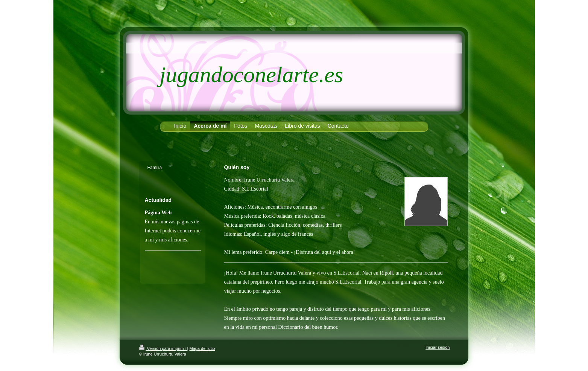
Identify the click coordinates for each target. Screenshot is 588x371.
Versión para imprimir (163, 348)
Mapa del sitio (202, 348)
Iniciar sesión (438, 347)
